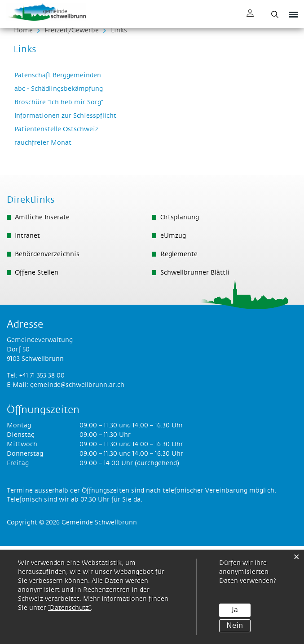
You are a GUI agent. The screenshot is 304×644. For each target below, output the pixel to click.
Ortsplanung (180, 315)
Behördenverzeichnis (47, 352)
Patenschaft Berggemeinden (62, 173)
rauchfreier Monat (47, 241)
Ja (235, 610)
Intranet (27, 334)
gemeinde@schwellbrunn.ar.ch (77, 483)
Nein (235, 625)
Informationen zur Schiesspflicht (69, 214)
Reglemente (179, 352)
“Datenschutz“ (69, 608)
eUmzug (173, 334)
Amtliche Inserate (42, 315)
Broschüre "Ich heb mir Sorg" (63, 200)
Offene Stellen (37, 371)
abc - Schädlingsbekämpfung (63, 187)
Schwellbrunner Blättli (195, 371)
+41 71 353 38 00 (42, 474)
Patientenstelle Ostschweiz (60, 227)
